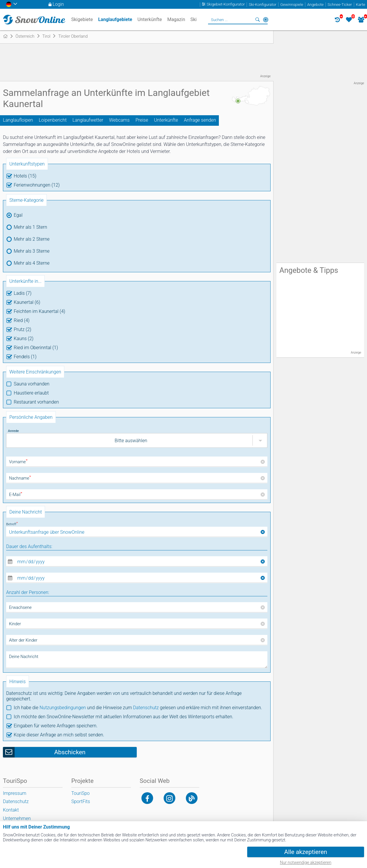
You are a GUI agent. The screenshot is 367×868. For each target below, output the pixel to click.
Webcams (119, 120)
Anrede (13, 431)
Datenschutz (146, 708)
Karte (361, 5)
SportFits (81, 801)
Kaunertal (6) (27, 302)
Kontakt (11, 810)
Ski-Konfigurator (262, 5)
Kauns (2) (24, 339)
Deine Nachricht (24, 657)
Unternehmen (17, 818)
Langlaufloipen (18, 120)
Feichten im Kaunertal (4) (39, 311)
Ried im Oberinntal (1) (36, 348)
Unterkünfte (166, 120)
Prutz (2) (22, 329)
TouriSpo (81, 793)
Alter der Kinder (23, 640)
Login (58, 4)
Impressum (15, 793)
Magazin (176, 19)
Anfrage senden (200, 120)
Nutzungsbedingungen (63, 708)
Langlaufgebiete (115, 19)
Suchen (257, 20)
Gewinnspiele (292, 5)
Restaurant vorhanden (36, 402)
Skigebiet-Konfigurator (226, 5)
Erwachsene (20, 608)
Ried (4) (22, 320)
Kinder (15, 624)
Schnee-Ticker (340, 5)
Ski (193, 19)
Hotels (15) (25, 176)
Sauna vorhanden (32, 384)
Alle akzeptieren (306, 852)
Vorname (18, 462)
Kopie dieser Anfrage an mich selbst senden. (59, 735)
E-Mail (16, 495)
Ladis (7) (23, 293)
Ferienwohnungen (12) (37, 185)
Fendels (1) (25, 357)
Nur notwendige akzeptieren (306, 863)
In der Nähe (266, 20)
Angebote (315, 5)
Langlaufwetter (88, 120)
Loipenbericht (53, 120)
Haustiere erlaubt (31, 393)
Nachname (20, 478)
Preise (142, 120)
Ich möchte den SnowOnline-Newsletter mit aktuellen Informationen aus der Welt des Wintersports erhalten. (123, 717)
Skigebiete (82, 19)
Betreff (12, 524)
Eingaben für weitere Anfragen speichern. (56, 726)
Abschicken (70, 752)
